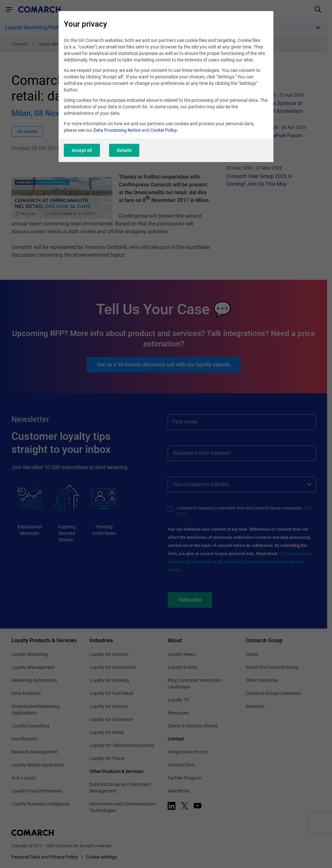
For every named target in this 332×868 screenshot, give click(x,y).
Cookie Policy (164, 130)
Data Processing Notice (117, 130)
